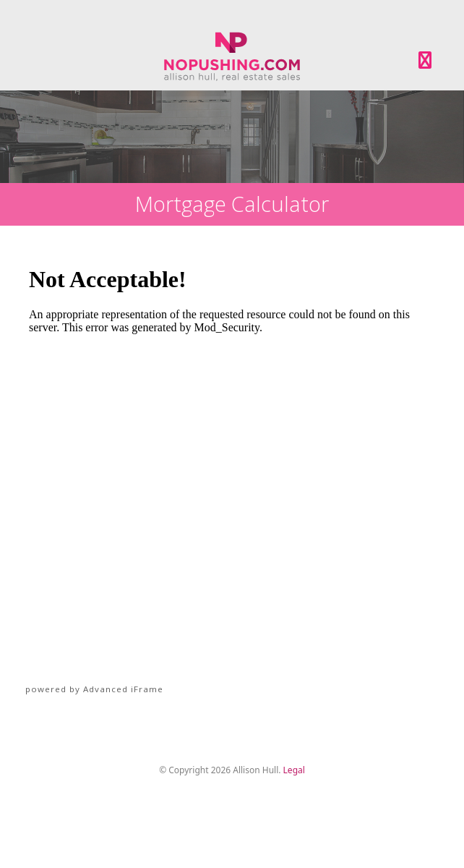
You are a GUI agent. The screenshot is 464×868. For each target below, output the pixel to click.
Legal (294, 770)
